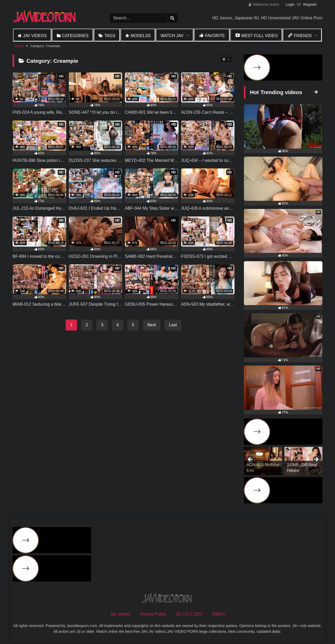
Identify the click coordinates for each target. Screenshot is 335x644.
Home (19, 46)
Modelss (141, 36)
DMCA (219, 614)
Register (310, 4)
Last (173, 325)
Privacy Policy (153, 614)
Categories (75, 36)
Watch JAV (172, 36)
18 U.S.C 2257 (189, 614)
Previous (250, 460)
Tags (110, 36)
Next (152, 325)
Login (290, 4)
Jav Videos (35, 36)
